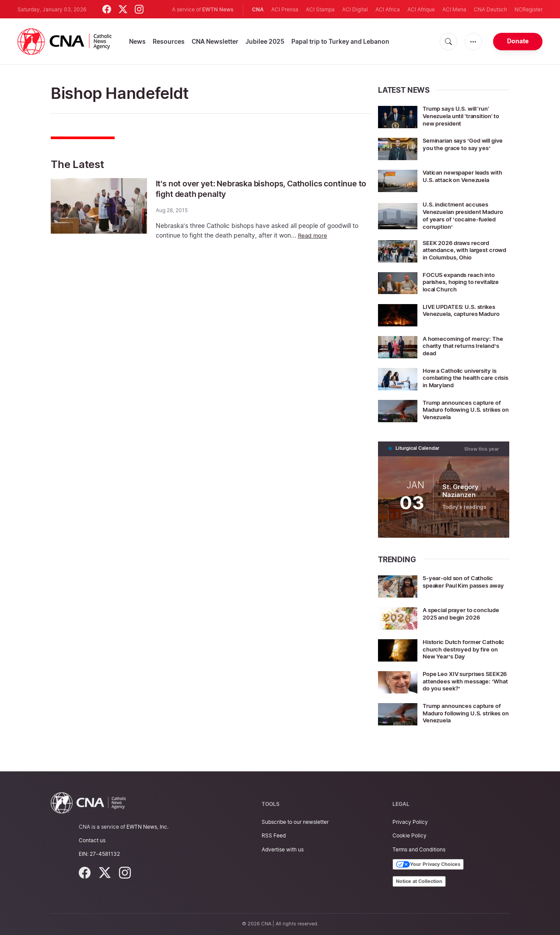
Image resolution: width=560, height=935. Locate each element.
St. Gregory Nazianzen (461, 490)
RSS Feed (274, 835)
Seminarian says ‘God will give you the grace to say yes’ (465, 144)
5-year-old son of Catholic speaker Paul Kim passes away (461, 584)
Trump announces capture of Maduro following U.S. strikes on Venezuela (466, 410)
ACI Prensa (285, 9)
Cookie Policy (409, 835)
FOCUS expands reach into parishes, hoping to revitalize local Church (465, 282)
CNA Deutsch (490, 9)
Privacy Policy (410, 822)
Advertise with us (283, 849)
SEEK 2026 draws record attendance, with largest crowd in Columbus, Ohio (460, 250)
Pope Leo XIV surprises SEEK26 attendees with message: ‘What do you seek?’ (457, 684)
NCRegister (528, 9)
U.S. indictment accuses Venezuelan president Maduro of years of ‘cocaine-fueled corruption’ (465, 215)
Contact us (92, 840)
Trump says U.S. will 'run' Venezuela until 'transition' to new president (465, 116)
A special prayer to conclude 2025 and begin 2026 (464, 613)
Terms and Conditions (419, 849)
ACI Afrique (421, 9)
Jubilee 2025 (265, 41)
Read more (313, 235)
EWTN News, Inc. (147, 827)
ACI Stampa (320, 9)
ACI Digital (355, 9)
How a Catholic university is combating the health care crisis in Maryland (463, 378)
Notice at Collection (419, 881)
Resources (169, 41)
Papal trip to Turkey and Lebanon (340, 41)
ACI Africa (388, 9)
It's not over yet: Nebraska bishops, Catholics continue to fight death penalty (250, 189)
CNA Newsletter (215, 41)
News (137, 41)
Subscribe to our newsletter (295, 822)
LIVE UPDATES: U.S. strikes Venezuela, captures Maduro (465, 310)
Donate (518, 41)
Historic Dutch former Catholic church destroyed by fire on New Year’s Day (462, 648)
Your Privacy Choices (428, 865)
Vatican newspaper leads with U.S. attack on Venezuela (465, 176)
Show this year (481, 448)
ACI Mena (454, 9)
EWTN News (218, 9)
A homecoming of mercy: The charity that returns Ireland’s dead (465, 346)
